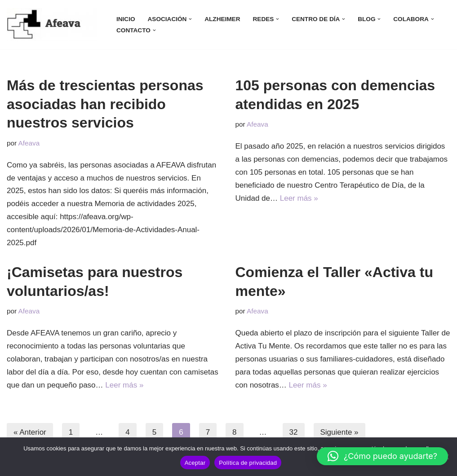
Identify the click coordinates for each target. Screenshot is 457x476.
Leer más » (299, 198)
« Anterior (30, 432)
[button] (190, 19)
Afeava (29, 143)
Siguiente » (339, 432)
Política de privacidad (248, 463)
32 (294, 432)
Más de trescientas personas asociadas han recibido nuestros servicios (105, 104)
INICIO (126, 19)
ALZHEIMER (222, 19)
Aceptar (195, 463)
